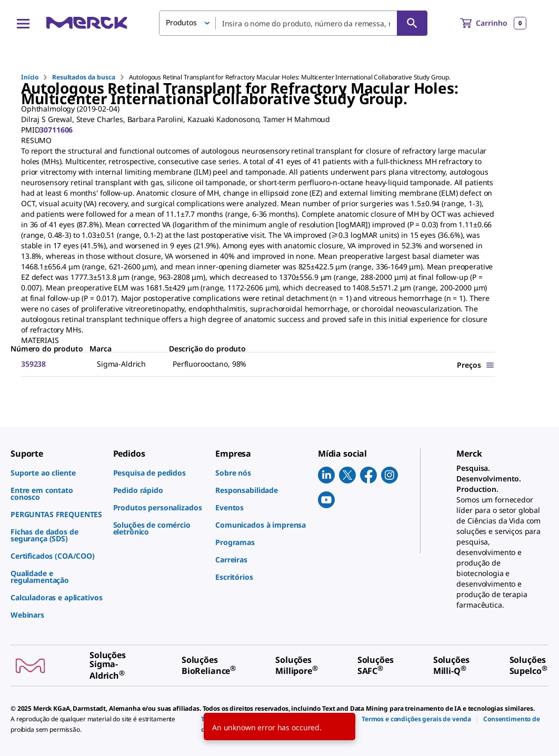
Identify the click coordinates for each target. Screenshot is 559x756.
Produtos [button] (181, 22)
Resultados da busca (83, 77)
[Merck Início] (87, 23)
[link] (57, 473)
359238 (33, 364)
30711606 (56, 130)
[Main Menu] (23, 23)
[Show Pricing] (476, 365)
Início (30, 77)
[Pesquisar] (412, 23)
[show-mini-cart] (493, 23)
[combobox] (293, 23)
